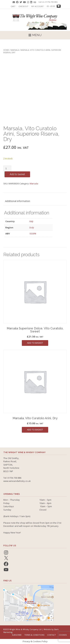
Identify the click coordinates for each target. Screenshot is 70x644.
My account (38, 6)
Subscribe (17, 635)
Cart (13, 6)
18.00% (33, 234)
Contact (52, 635)
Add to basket (17, 174)
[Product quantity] (7, 168)
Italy (31, 221)
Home (6, 50)
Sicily (32, 227)
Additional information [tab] (18, 201)
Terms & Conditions (34, 635)
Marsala (15, 50)
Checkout (23, 6)
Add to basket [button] (35, 343)
